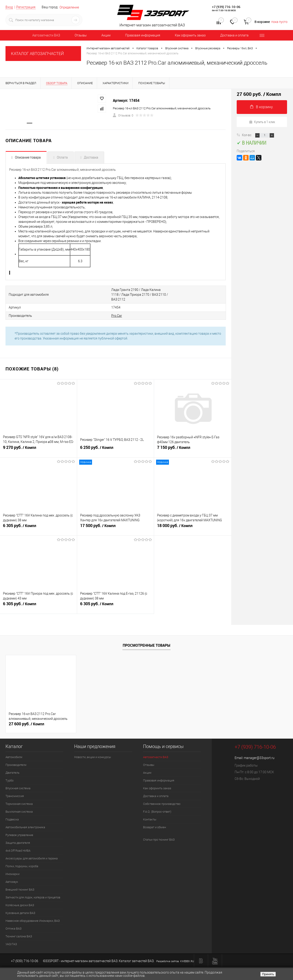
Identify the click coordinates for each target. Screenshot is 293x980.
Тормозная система (19, 799)
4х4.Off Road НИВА (18, 845)
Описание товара (28, 158)
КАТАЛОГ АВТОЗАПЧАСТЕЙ (37, 54)
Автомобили (14, 752)
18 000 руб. (193, 523)
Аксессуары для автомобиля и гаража (32, 853)
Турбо (9, 775)
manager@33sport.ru (259, 753)
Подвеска (12, 814)
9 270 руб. (38, 445)
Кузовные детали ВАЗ (20, 908)
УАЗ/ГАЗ (11, 939)
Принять (268, 974)
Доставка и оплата (234, 35)
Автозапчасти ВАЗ (46, 35)
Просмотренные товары (146, 640)
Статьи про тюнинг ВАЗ (159, 834)
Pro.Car (99, 310)
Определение (69, 7)
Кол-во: (247, 135)
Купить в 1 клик (262, 122)
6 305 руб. (38, 523)
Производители (16, 760)
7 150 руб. (193, 445)
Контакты (150, 814)
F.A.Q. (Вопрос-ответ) (157, 806)
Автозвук (12, 876)
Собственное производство (162, 799)
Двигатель (12, 767)
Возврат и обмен (155, 822)
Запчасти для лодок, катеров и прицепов (33, 892)
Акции (106, 35)
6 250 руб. (116, 445)
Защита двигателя (18, 838)
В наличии (251, 143)
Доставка (91, 158)
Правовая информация (143, 35)
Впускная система (18, 783)
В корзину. (262, 107)
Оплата (62, 158)
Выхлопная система (19, 806)
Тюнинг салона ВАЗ (19, 931)
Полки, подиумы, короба (22, 861)
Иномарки (12, 869)
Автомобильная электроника (25, 822)
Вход (9, 7)
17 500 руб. (116, 523)
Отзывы (81, 35)
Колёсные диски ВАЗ (20, 900)
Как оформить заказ (190, 35)
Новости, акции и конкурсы (93, 752)
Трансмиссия (15, 791)
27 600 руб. (26, 719)
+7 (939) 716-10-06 (226, 7)
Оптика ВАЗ (14, 923)
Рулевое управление (19, 830)
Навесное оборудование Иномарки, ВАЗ (33, 915)
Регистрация (26, 7)
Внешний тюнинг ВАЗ (20, 884)
